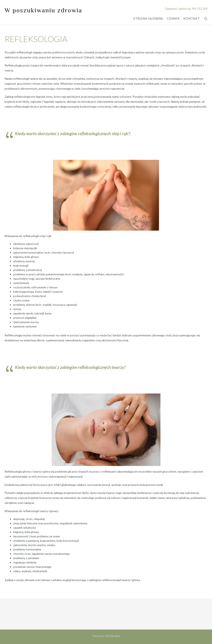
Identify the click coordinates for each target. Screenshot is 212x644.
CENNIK (173, 19)
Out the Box (112, 636)
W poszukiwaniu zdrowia (43, 10)
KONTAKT (192, 19)
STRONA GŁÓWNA (148, 19)
